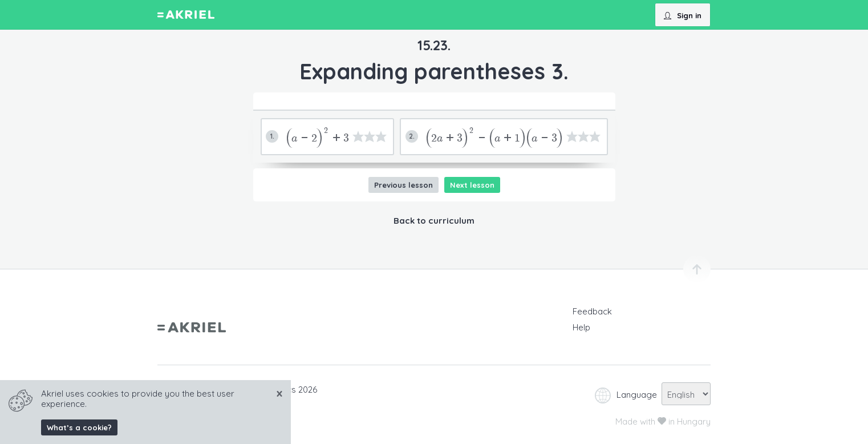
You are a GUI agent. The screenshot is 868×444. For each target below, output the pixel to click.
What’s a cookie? (79, 427)
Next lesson (472, 185)
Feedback (592, 311)
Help (581, 327)
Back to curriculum (434, 221)
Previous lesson (403, 185)
